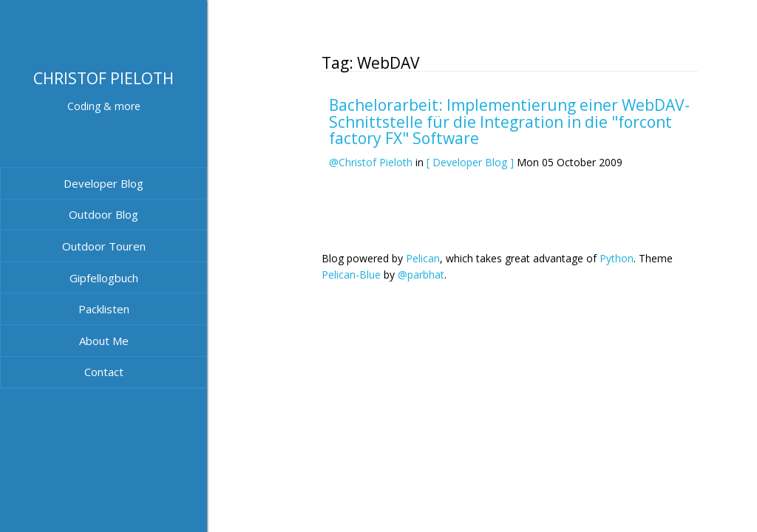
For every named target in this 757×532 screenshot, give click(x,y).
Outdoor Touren (104, 246)
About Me (104, 341)
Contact (104, 372)
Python (617, 258)
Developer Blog (103, 183)
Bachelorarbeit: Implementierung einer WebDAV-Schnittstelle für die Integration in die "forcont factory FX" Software (509, 122)
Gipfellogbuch (104, 278)
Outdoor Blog (103, 214)
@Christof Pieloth (371, 162)
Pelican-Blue (351, 274)
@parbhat (421, 274)
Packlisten (104, 309)
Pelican (423, 258)
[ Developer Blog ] (470, 162)
